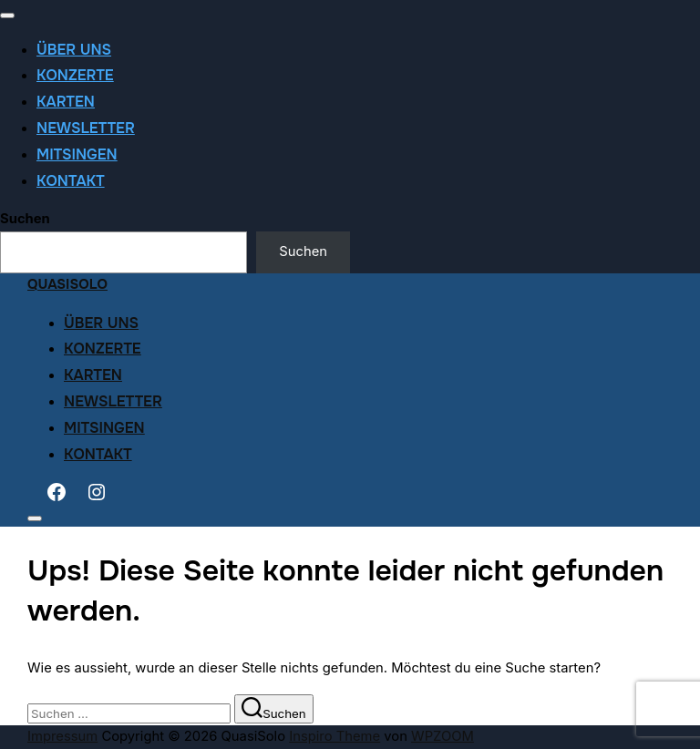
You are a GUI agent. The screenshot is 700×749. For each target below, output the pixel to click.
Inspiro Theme (335, 736)
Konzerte (75, 75)
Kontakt (71, 181)
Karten (66, 102)
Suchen (25, 219)
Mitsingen (77, 154)
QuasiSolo (67, 285)
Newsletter (86, 128)
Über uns (74, 50)
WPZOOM (443, 736)
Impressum (62, 736)
